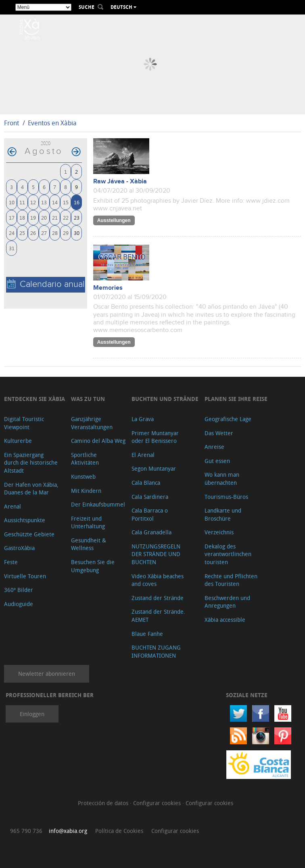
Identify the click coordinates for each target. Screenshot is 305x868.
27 (44, 233)
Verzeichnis (219, 532)
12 (33, 202)
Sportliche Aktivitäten (85, 459)
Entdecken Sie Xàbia (34, 399)
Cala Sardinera (150, 497)
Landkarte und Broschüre (223, 514)
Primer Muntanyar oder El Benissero (155, 437)
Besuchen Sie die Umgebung (93, 566)
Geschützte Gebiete (29, 534)
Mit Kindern (86, 491)
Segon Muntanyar (154, 468)
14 (55, 202)
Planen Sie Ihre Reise (236, 399)
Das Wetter (219, 433)
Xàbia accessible (225, 620)
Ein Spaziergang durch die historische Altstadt (31, 463)
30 (77, 233)
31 (12, 248)
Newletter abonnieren (47, 674)
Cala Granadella (151, 532)
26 (33, 233)
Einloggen (32, 714)
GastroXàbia (19, 548)
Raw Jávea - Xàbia (120, 182)
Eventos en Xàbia (52, 123)
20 (44, 217)
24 (12, 233)
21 (55, 217)
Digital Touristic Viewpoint (24, 423)
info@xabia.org (68, 831)
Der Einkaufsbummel (98, 504)
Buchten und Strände (165, 399)
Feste (11, 562)
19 (33, 217)
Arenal (13, 506)
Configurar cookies (158, 803)
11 (22, 202)
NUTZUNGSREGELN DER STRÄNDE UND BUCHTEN (156, 554)
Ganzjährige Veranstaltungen (92, 423)
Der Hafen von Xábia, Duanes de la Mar (31, 489)
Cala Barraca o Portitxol (150, 514)
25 (22, 233)
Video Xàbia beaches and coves (158, 580)
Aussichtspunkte (25, 520)
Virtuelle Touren (25, 576)
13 (44, 202)
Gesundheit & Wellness (89, 544)
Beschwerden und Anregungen (227, 602)
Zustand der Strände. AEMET (158, 616)
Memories (108, 288)
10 (12, 202)
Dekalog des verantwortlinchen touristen (228, 554)
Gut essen (217, 461)
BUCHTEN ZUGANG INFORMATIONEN (156, 651)
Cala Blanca (146, 483)
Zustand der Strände (158, 598)
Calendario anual (46, 284)
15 (66, 202)
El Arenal (143, 455)
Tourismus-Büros (226, 497)
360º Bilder (19, 590)
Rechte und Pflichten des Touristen (231, 580)
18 (22, 217)
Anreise (214, 447)
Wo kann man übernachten (222, 479)
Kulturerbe (18, 441)
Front (11, 123)
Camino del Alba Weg (98, 441)
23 (77, 217)
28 (55, 233)
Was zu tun (88, 399)
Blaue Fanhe (147, 634)
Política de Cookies (119, 831)
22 (66, 217)
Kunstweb (83, 477)
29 (66, 233)
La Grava (143, 419)
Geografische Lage (228, 419)
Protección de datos (104, 803)
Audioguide (19, 604)
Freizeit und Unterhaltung (88, 522)
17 (12, 217)
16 (77, 202)
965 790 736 (26, 831)
